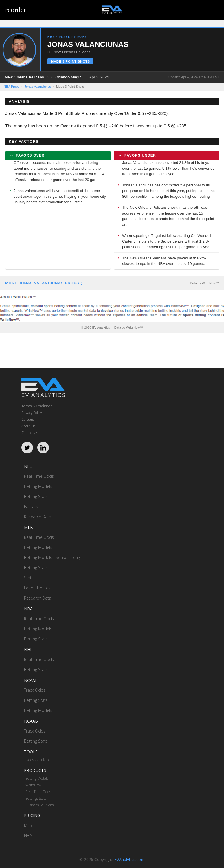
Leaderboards (37, 588)
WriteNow (33, 785)
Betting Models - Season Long (52, 557)
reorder (16, 10)
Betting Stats (36, 496)
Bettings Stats (36, 798)
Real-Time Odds (39, 476)
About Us (28, 426)
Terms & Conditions (37, 406)
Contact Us (30, 433)
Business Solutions (40, 805)
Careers (28, 419)
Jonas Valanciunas (38, 87)
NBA (28, 835)
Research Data (38, 517)
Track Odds (35, 690)
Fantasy (31, 507)
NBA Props (12, 87)
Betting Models (38, 486)
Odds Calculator (38, 760)
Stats (29, 578)
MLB (28, 825)
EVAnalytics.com (130, 859)
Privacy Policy (32, 413)
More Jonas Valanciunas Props (42, 283)
